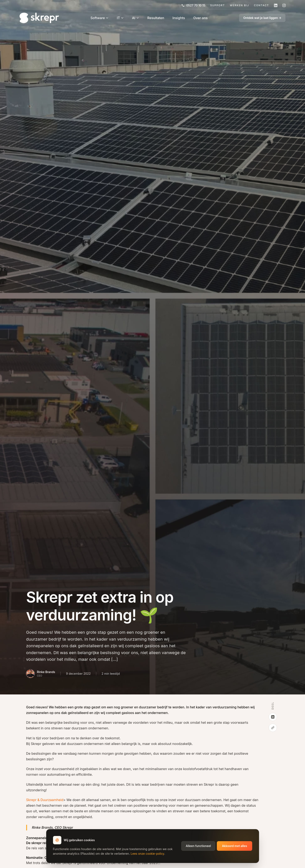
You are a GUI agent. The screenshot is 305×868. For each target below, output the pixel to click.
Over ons (201, 18)
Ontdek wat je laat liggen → (262, 18)
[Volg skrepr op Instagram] (284, 5)
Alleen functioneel (198, 846)
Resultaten (156, 18)
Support (217, 5)
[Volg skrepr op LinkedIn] (276, 5)
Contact (261, 5)
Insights (179, 18)
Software (99, 18)
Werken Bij (239, 5)
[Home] (39, 18)
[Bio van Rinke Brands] (41, 674)
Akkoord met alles (234, 846)
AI (136, 18)
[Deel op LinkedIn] (273, 717)
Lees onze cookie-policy (148, 854)
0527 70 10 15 (193, 5)
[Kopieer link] (273, 728)
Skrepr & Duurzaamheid (45, 800)
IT (120, 18)
